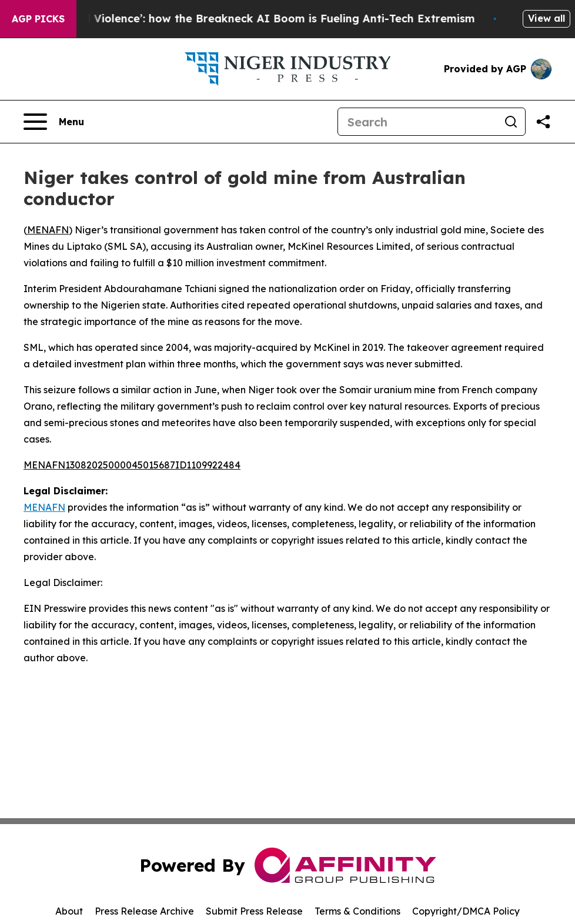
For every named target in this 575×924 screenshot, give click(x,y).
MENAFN (48, 230)
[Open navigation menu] (54, 122)
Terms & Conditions (357, 911)
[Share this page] (543, 122)
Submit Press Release (254, 911)
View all (546, 18)
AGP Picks (38, 19)
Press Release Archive (144, 911)
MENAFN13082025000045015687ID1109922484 (132, 465)
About (69, 911)
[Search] (417, 122)
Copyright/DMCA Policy (466, 911)
